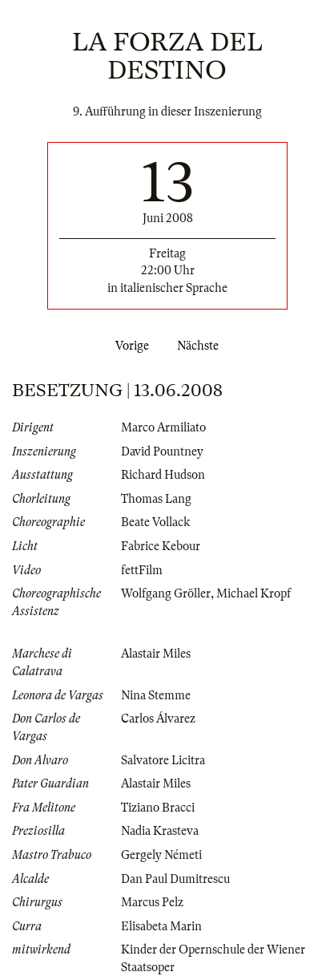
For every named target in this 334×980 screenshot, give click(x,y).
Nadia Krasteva (160, 831)
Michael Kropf (254, 593)
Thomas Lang (156, 499)
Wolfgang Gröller (166, 593)
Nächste (201, 346)
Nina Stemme (156, 695)
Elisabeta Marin (161, 926)
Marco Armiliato (163, 427)
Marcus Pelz (152, 902)
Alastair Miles (156, 654)
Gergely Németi (161, 855)
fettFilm (142, 570)
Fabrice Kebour (161, 546)
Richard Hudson (163, 475)
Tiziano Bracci (158, 808)
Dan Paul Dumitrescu (175, 879)
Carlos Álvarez (158, 719)
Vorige (129, 346)
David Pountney (162, 452)
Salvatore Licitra (163, 760)
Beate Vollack (155, 522)
